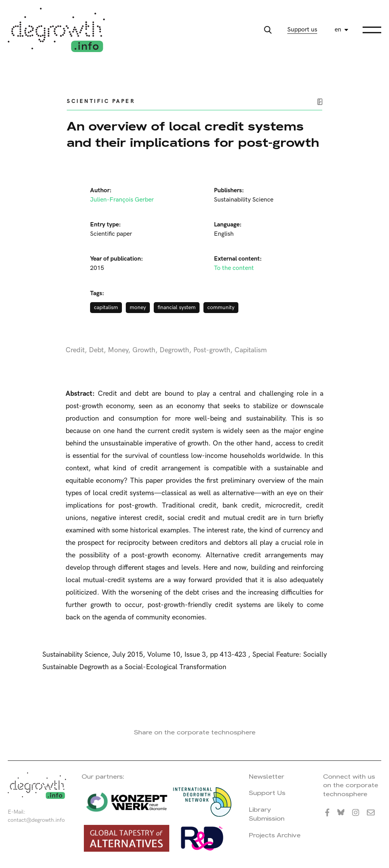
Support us (302, 30)
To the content (234, 268)
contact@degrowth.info (36, 820)
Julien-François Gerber (122, 200)
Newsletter (267, 777)
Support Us (267, 793)
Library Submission (267, 814)
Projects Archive (275, 835)
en (338, 30)
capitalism (106, 307)
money (138, 307)
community (221, 307)
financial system (177, 307)
